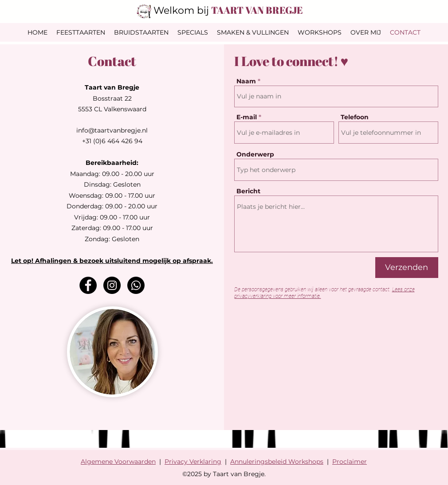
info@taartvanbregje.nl (112, 130)
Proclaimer (350, 462)
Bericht (248, 191)
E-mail (247, 117)
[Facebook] (88, 285)
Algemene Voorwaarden (118, 462)
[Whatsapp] (136, 285)
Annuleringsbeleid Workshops (277, 462)
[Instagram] (112, 285)
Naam (246, 81)
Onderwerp (255, 154)
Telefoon (355, 117)
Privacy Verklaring (193, 462)
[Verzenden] (407, 268)
